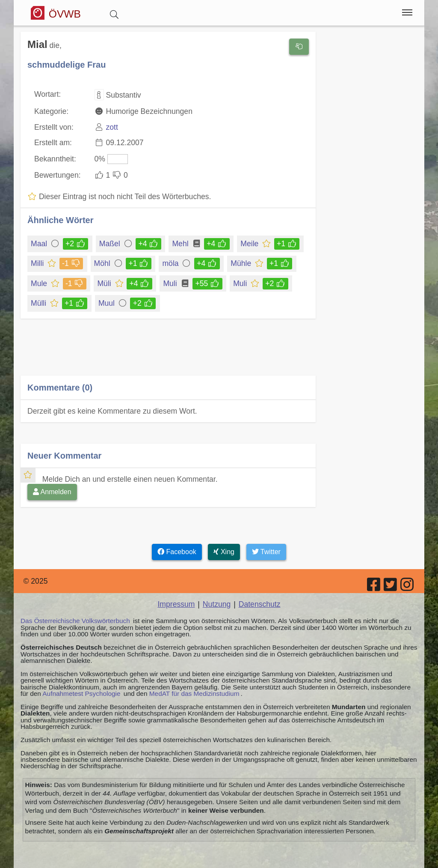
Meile (250, 244)
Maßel (110, 244)
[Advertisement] (168, 353)
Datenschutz (260, 604)
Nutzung (217, 604)
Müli (105, 283)
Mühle (241, 263)
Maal (40, 244)
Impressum (176, 604)
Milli (38, 263)
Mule (40, 283)
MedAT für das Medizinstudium (194, 694)
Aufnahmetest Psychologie (81, 694)
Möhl (103, 263)
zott (112, 127)
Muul (107, 303)
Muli (170, 283)
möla (172, 263)
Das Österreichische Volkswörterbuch (75, 621)
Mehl (181, 244)
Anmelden (52, 492)
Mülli (39, 303)
